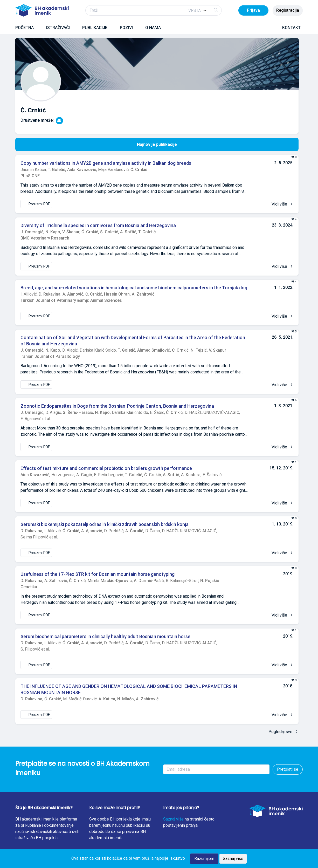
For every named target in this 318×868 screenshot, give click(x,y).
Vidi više (282, 204)
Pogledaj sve (284, 732)
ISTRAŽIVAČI (58, 28)
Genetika (29, 587)
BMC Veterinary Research (45, 238)
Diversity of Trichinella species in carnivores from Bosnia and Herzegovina (98, 225)
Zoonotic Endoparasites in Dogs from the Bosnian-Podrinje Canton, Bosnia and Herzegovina (117, 406)
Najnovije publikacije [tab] (157, 144)
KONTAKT (291, 28)
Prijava (253, 10)
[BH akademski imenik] (42, 10)
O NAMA (153, 28)
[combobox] (198, 10)
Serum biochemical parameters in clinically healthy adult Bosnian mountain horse (105, 636)
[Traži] (154, 10)
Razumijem (204, 859)
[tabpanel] (157, 445)
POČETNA (25, 28)
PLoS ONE (30, 176)
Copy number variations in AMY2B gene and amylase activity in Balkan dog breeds (106, 163)
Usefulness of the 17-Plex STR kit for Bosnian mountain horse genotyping (98, 574)
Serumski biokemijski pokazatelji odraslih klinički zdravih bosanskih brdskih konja (105, 524)
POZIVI (126, 28)
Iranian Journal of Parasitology (50, 356)
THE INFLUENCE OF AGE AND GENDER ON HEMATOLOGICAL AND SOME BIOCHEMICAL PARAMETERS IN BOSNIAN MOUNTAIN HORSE (129, 689)
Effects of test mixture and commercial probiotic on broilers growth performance (106, 468)
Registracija (288, 10)
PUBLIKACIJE (95, 28)
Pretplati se (288, 769)
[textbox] (195, 11)
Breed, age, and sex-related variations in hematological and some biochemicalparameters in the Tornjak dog (134, 288)
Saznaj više (173, 819)
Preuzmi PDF (36, 204)
